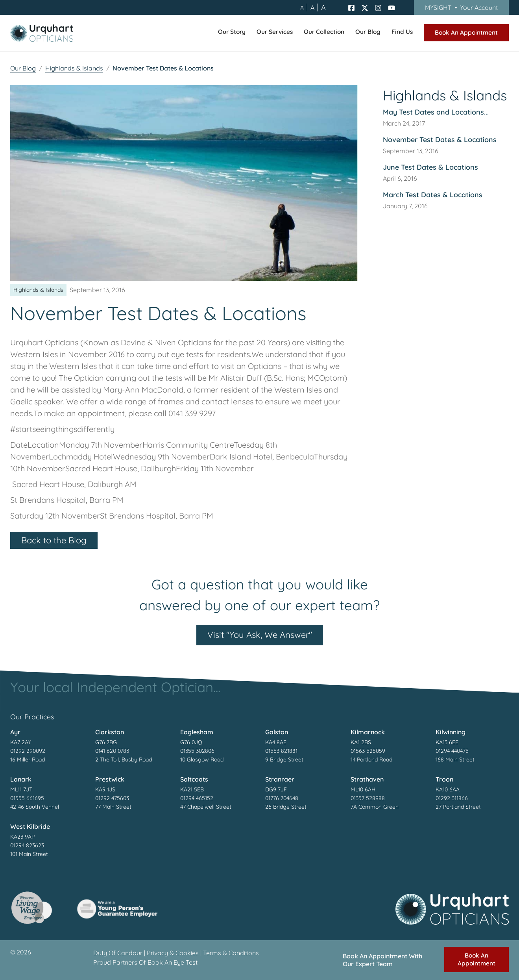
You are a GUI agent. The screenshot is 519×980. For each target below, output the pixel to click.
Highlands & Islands (74, 68)
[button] (232, 33)
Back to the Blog (54, 540)
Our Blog (23, 68)
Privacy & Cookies (173, 953)
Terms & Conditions (231, 953)
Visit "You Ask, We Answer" (260, 635)
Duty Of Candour (118, 953)
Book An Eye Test (173, 962)
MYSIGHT (461, 7)
